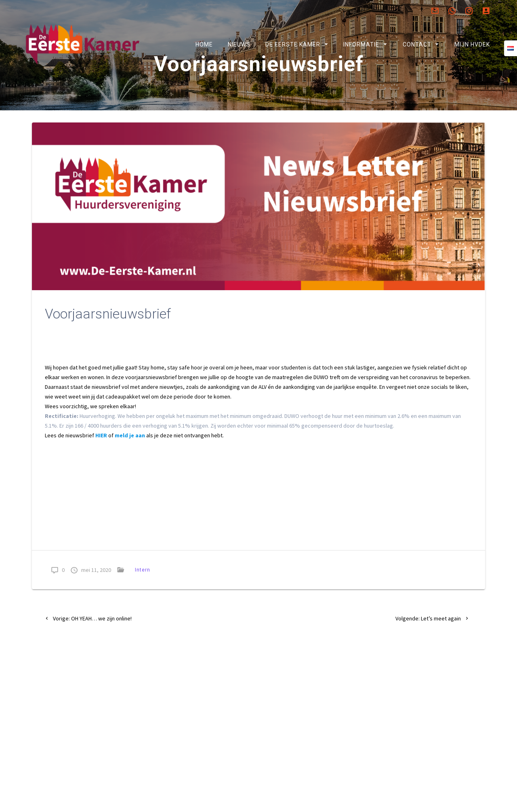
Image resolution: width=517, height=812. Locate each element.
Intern (143, 591)
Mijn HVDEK (472, 44)
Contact (417, 44)
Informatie (361, 44)
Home (204, 44)
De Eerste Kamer (293, 44)
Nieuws (239, 44)
